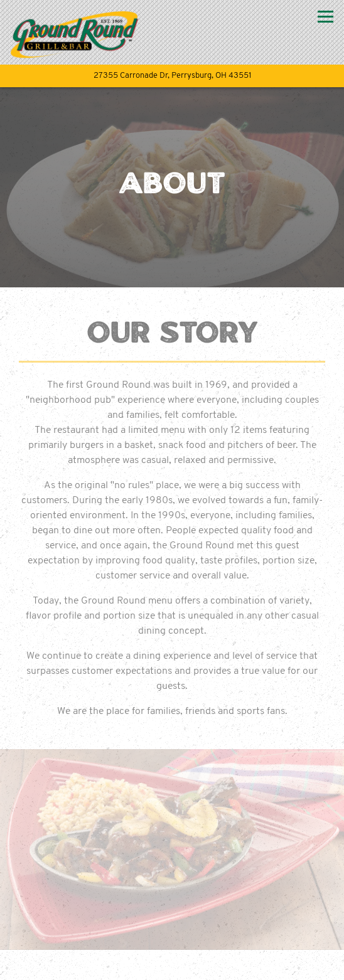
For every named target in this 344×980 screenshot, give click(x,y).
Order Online (172, 965)
